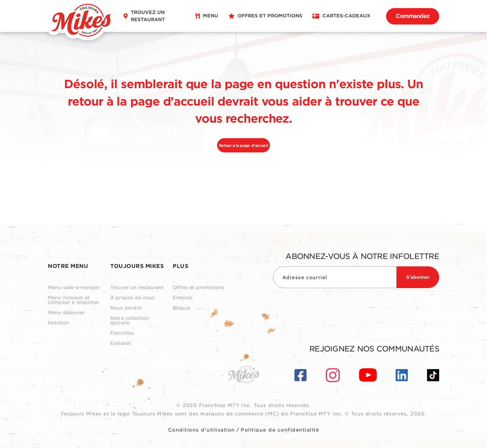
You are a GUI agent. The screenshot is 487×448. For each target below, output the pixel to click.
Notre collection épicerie (130, 321)
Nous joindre (126, 308)
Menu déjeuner (66, 313)
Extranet (121, 344)
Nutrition (59, 323)
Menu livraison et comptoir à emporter (73, 300)
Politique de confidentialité (280, 430)
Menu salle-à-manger (74, 288)
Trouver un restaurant (137, 288)
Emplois (183, 298)
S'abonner (418, 277)
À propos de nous (132, 298)
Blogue (181, 308)
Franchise (122, 333)
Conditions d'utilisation (202, 430)
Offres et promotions (198, 288)
